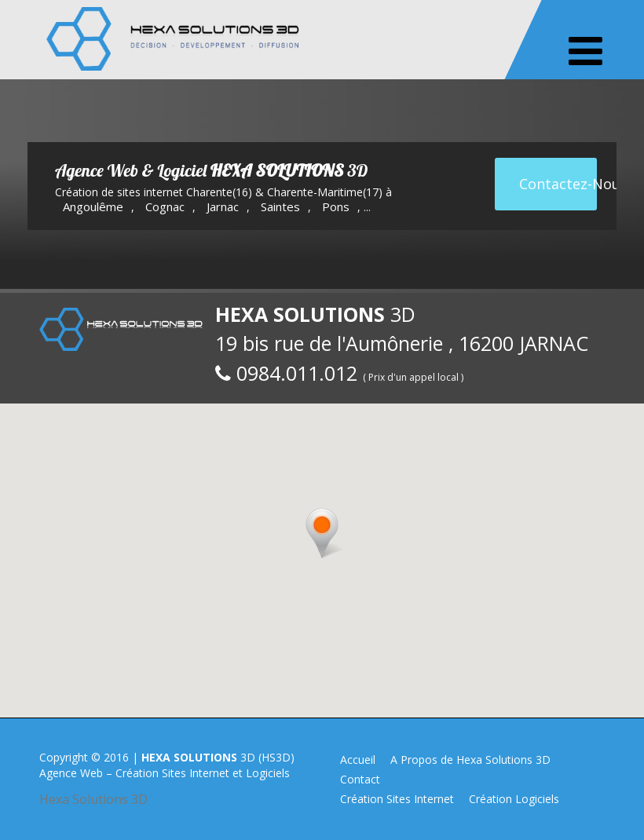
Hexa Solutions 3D (93, 799)
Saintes (280, 206)
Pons (336, 206)
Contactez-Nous (558, 184)
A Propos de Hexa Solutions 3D (470, 760)
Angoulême (93, 206)
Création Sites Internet (397, 799)
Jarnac (223, 206)
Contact (360, 779)
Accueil (358, 760)
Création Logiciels (514, 799)
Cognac (165, 206)
